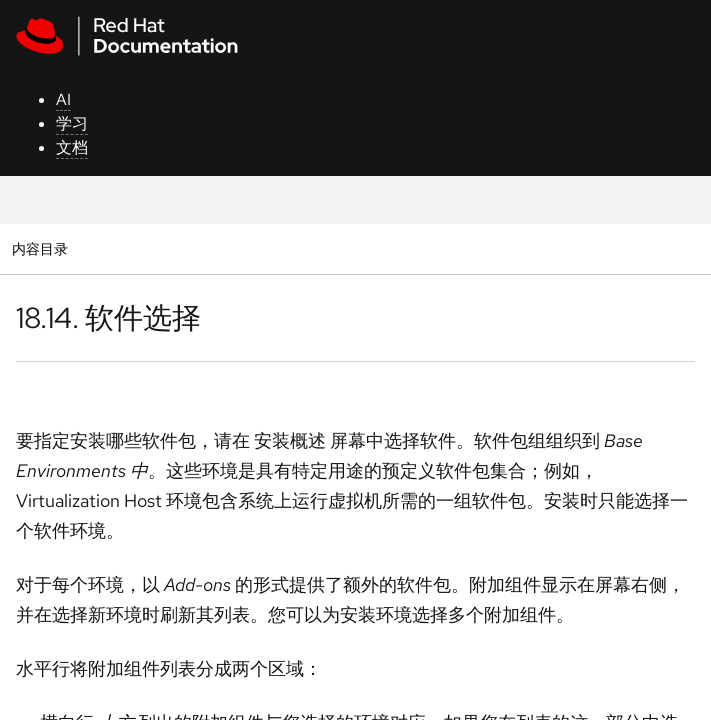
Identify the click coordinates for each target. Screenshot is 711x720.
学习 (72, 123)
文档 (72, 147)
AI (63, 99)
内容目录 (39, 248)
